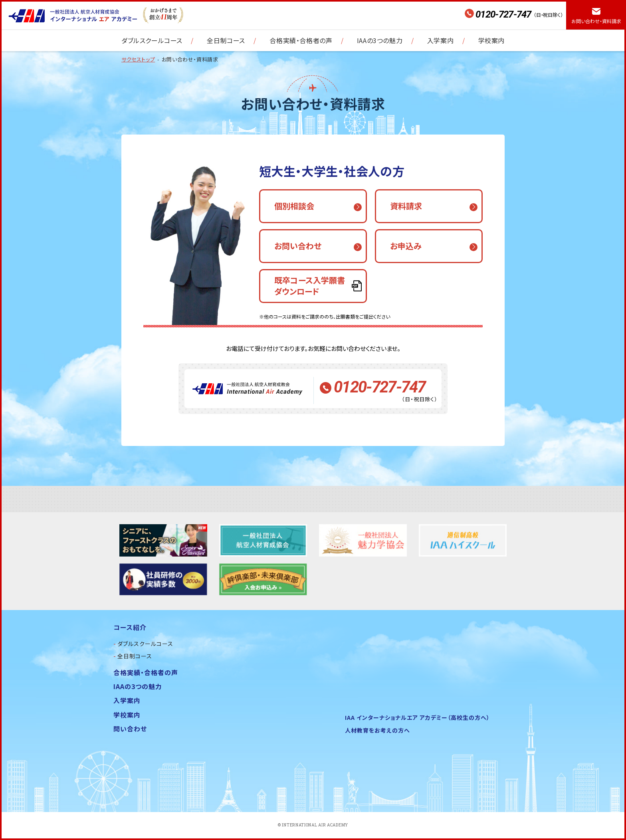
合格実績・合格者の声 (301, 40)
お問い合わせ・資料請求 (596, 21)
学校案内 (491, 40)
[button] (313, 206)
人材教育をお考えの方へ (377, 730)
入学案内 (440, 40)
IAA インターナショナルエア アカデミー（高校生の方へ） (417, 717)
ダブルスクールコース (152, 40)
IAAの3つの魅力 (380, 40)
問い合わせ (130, 729)
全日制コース (226, 40)
